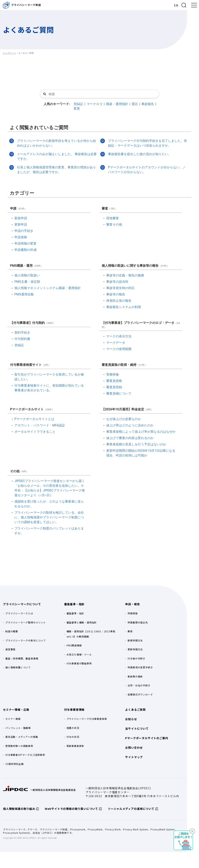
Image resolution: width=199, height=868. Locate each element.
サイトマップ (134, 757)
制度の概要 (12, 631)
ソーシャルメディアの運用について (131, 809)
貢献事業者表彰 (75, 746)
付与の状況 (73, 737)
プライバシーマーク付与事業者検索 (87, 719)
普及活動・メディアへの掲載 (22, 737)
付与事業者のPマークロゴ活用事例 (25, 755)
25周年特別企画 (14, 764)
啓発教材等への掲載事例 (19, 746)
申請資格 (133, 613)
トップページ (9, 53)
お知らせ (131, 719)
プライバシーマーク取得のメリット (26, 622)
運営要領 (10, 649)
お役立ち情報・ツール (79, 654)
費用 (130, 631)
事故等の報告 (135, 676)
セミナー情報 (13, 719)
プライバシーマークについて (22, 604)
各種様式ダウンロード (140, 694)
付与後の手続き (136, 658)
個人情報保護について (18, 667)
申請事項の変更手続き (140, 667)
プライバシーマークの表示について (26, 640)
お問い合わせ (134, 748)
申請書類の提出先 (138, 622)
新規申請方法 (135, 640)
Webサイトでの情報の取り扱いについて (71, 809)
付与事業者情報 (74, 710)
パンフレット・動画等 (18, 728)
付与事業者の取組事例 (79, 663)
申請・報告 (132, 604)
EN (176, 5)
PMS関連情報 (74, 645)
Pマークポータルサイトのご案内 (147, 738)
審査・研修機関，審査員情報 (22, 658)
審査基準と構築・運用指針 (82, 622)
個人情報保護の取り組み (19, 809)
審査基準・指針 (74, 604)
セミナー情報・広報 (16, 710)
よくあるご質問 (135, 710)
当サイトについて (137, 729)
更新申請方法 (135, 649)
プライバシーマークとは (19, 613)
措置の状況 (73, 728)
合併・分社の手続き (139, 685)
